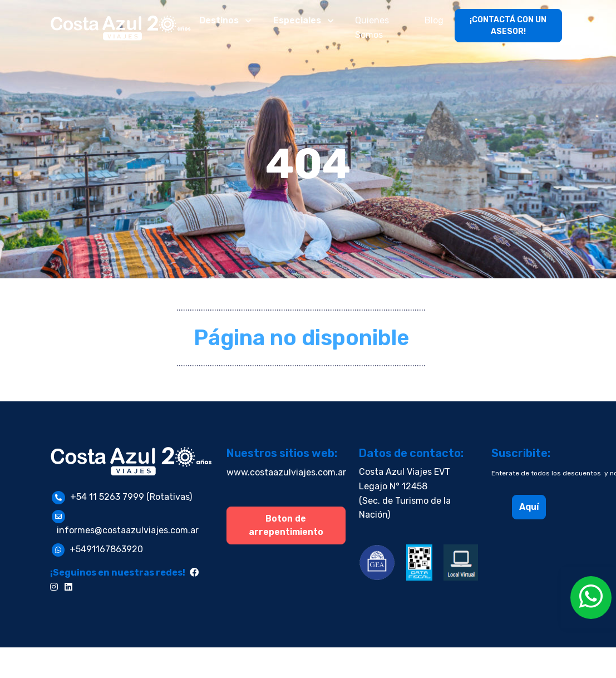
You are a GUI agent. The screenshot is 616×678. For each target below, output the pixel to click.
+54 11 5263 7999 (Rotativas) (131, 497)
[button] (226, 21)
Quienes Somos (372, 28)
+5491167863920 (106, 549)
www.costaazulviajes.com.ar (286, 472)
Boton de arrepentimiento (286, 525)
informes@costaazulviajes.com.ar (128, 530)
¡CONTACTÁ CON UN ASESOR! (508, 26)
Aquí (529, 507)
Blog (434, 20)
